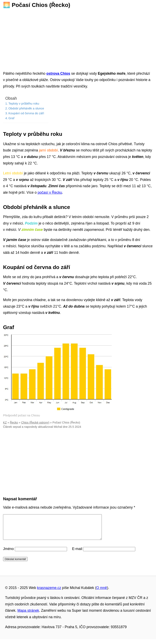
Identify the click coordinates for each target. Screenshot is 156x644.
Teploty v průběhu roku (24, 103)
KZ (5, 422)
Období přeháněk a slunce (26, 108)
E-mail (77, 554)
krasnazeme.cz (49, 593)
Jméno (8, 554)
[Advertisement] (78, 38)
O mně (102, 593)
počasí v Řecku (50, 192)
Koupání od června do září (26, 113)
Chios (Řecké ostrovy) (35, 422)
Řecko (14, 422)
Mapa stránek (28, 615)
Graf (11, 118)
